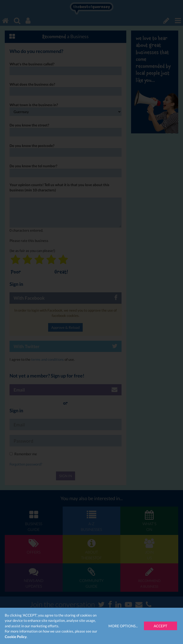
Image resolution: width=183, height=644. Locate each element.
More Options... (123, 626)
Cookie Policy (16, 637)
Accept (160, 626)
